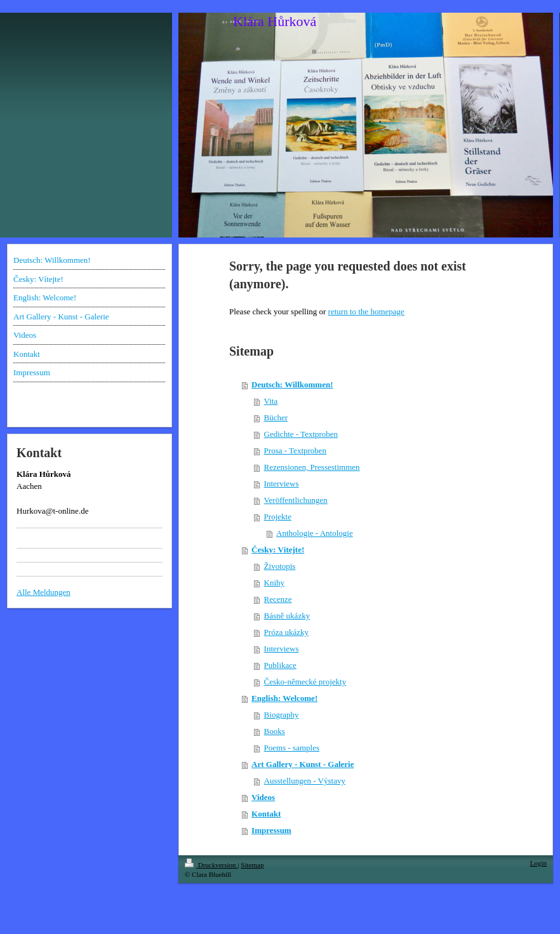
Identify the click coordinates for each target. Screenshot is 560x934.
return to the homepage (366, 311)
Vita (271, 401)
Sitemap (252, 865)
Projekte (278, 517)
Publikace (280, 665)
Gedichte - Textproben (301, 434)
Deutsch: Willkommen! (292, 384)
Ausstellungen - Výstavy (305, 781)
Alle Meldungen (43, 592)
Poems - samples (292, 748)
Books (275, 731)
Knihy (275, 583)
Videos (263, 797)
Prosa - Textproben (296, 450)
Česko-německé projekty (305, 682)
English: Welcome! (284, 698)
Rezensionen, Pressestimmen (312, 467)
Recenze (278, 599)
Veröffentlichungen (296, 500)
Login (538, 863)
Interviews (282, 484)
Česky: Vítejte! (278, 550)
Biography (282, 715)
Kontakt (266, 814)
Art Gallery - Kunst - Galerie (303, 764)
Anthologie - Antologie (315, 533)
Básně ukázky (287, 616)
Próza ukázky (286, 632)
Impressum (271, 830)
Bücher (276, 417)
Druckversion (211, 865)
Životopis (280, 566)
